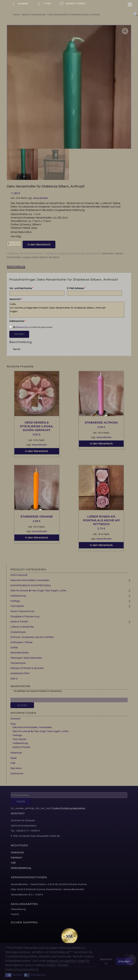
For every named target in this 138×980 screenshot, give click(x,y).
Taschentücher (18, 663)
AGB (13, 763)
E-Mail (44, 4)
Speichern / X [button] (106, 961)
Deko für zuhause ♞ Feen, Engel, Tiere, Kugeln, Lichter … (42, 731)
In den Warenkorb (39, 245)
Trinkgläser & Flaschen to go (25, 617)
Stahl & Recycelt (19, 575)
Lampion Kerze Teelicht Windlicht (41, 257)
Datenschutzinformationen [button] (22, 969)
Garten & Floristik (19, 622)
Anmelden (20, 4)
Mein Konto (16, 768)
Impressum (16, 857)
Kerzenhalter (14, 257)
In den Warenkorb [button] (37, 451)
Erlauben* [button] (124, 961)
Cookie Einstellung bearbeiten (68, 808)
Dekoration (108, 254)
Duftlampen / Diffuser (21, 642)
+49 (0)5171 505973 (73, 4)
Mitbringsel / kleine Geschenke (26, 658)
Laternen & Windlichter (22, 627)
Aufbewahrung (18, 596)
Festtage (15, 601)
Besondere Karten (20, 653)
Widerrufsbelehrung (21, 868)
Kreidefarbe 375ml (20, 673)
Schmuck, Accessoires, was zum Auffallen (32, 637)
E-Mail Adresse (76, 288)
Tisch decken (17, 606)
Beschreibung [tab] (16, 266)
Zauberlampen (18, 632)
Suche (21, 801)
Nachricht (16, 299)
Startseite (15, 719)
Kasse (13, 758)
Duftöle (14, 648)
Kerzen (119, 254)
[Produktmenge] (14, 244)
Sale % (14, 679)
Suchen (22, 705)
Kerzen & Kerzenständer (71, 254)
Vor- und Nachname (21, 288)
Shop (13, 724)
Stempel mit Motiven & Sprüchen (27, 668)
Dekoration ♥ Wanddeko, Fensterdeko (30, 580)
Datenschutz (17, 321)
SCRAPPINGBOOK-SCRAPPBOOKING (31, 586)
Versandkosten (41, 198)
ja (12, 327)
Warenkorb (16, 753)
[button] (125, 31)
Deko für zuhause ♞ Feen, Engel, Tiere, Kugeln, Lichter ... (39, 591)
